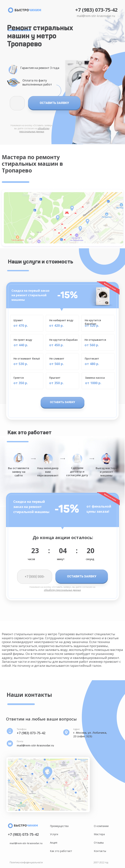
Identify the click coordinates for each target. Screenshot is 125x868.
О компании (101, 826)
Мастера (99, 834)
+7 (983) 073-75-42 (96, 10)
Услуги (54, 834)
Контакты (100, 851)
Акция (54, 843)
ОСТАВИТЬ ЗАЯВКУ (54, 103)
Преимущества (59, 826)
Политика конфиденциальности (26, 862)
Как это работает (61, 851)
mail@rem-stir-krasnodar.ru (96, 16)
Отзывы (99, 843)
